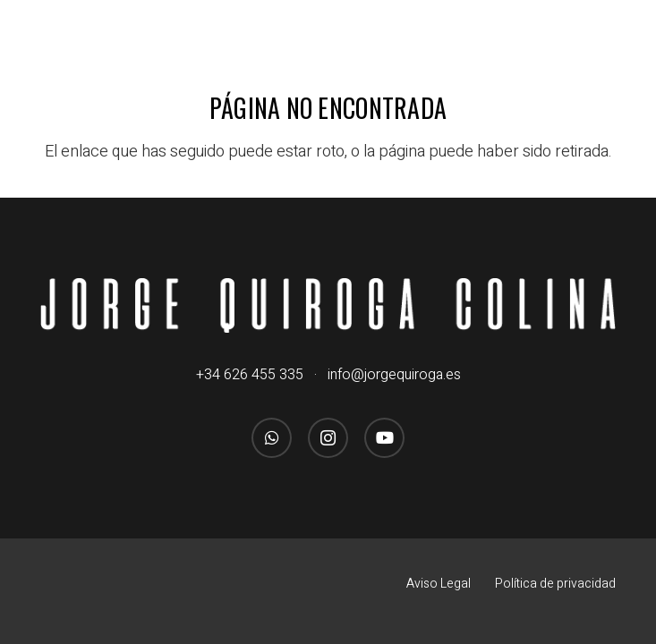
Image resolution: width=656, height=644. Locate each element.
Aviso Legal (439, 584)
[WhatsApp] (272, 438)
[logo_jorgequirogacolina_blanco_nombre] (328, 305)
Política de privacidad (555, 584)
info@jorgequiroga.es (394, 375)
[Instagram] (328, 438)
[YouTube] (384, 438)
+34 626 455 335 (250, 375)
